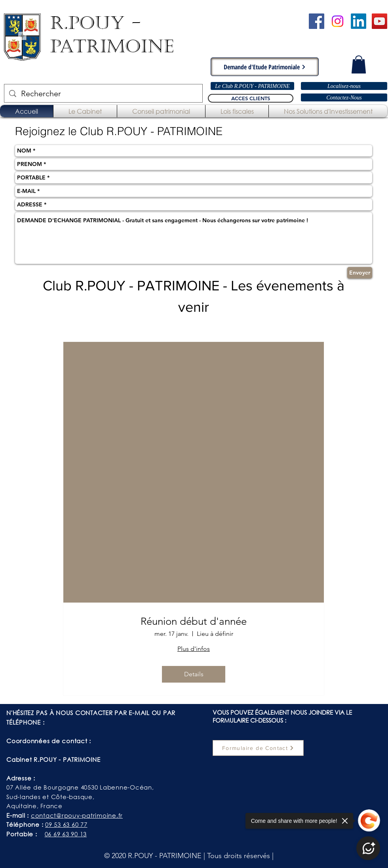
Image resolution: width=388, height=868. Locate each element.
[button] (359, 64)
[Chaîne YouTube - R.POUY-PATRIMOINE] (379, 21)
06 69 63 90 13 (66, 834)
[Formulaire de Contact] (258, 748)
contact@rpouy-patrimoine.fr (77, 815)
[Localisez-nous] (344, 86)
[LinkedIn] (359, 21)
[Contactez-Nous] (344, 97)
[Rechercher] (103, 93)
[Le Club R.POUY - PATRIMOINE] (252, 86)
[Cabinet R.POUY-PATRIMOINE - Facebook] (317, 21)
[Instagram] (338, 21)
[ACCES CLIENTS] (251, 98)
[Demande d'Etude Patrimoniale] (265, 67)
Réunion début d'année (194, 621)
